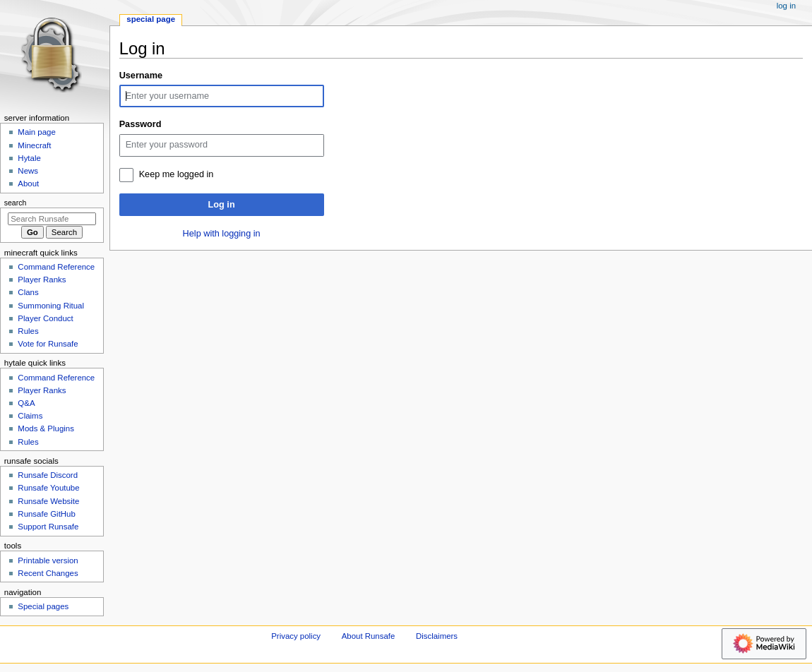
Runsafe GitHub (47, 514)
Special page (151, 19)
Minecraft (34, 145)
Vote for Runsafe (48, 344)
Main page (37, 132)
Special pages (43, 606)
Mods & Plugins (46, 428)
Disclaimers (437, 636)
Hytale (29, 158)
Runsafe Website (48, 501)
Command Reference (56, 267)
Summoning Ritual (51, 306)
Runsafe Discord (48, 475)
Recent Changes (48, 573)
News (28, 171)
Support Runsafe (48, 527)
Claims (30, 416)
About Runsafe (369, 636)
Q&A (26, 403)
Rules (28, 331)
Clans (28, 292)
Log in (222, 205)
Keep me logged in (177, 174)
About (28, 184)
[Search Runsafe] (52, 219)
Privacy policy (296, 636)
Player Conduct (45, 318)
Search (16, 203)
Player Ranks (42, 280)
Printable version (48, 560)
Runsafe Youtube (48, 488)
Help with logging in (222, 234)
